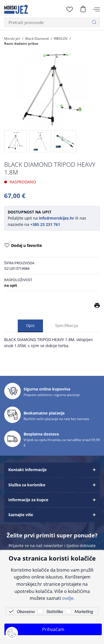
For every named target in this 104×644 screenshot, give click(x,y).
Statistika (54, 612)
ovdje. (68, 598)
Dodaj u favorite (23, 246)
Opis (30, 325)
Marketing (84, 612)
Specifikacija (67, 325)
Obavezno (26, 612)
